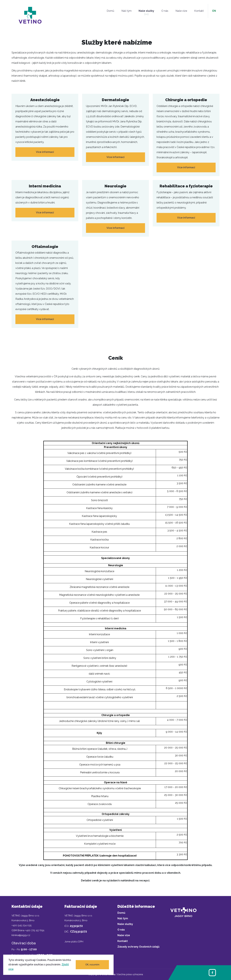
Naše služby (146, 11)
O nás (165, 11)
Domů (110, 11)
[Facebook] (212, 973)
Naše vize (181, 11)
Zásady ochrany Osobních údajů (138, 947)
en (214, 11)
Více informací (45, 152)
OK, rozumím (92, 965)
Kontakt (199, 11)
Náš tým (126, 11)
